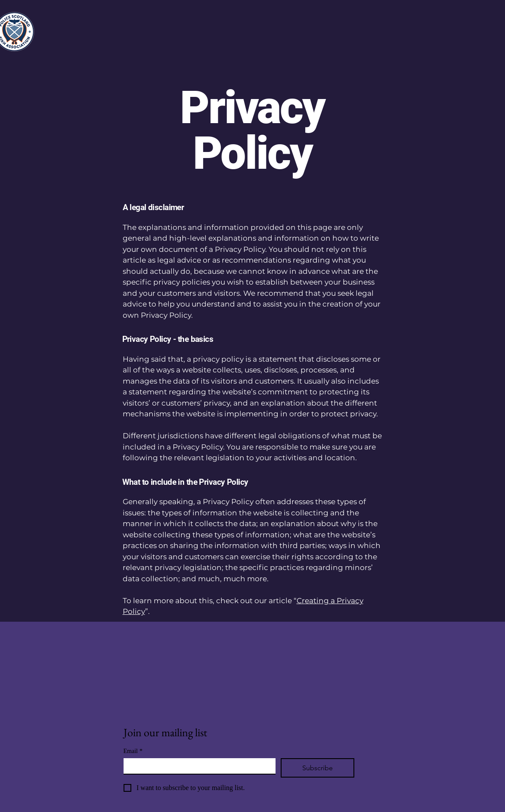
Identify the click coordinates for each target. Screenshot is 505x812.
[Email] (197, 766)
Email (133, 751)
